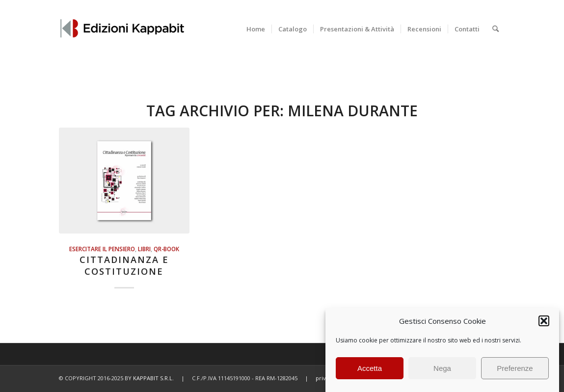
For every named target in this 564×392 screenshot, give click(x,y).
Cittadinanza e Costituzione (124, 265)
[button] (544, 321)
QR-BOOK (166, 249)
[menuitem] (256, 29)
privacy (325, 378)
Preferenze (515, 368)
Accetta (370, 368)
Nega (442, 368)
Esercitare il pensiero (102, 249)
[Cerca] (496, 29)
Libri (144, 249)
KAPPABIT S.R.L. (153, 378)
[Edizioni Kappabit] (122, 29)
